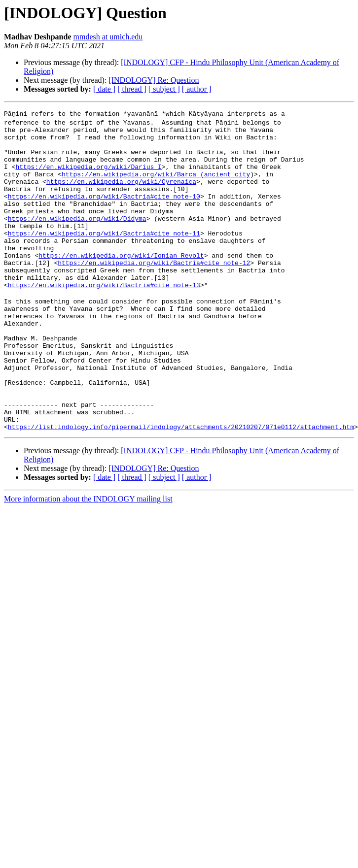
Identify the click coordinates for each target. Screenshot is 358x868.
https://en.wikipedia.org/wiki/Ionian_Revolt (121, 282)
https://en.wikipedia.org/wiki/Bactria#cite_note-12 (154, 291)
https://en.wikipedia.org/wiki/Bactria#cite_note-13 (104, 317)
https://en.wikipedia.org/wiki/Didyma (77, 237)
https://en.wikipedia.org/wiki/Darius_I (88, 175)
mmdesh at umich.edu (108, 37)
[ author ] (197, 89)
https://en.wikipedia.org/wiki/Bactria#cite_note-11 (104, 255)
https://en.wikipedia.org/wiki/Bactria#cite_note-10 (104, 211)
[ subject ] (164, 89)
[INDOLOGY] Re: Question (154, 80)
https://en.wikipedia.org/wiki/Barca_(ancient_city (156, 184)
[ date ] (104, 89)
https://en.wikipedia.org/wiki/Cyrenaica (121, 193)
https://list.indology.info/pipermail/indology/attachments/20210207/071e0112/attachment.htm (181, 486)
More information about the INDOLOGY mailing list (88, 558)
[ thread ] (132, 89)
